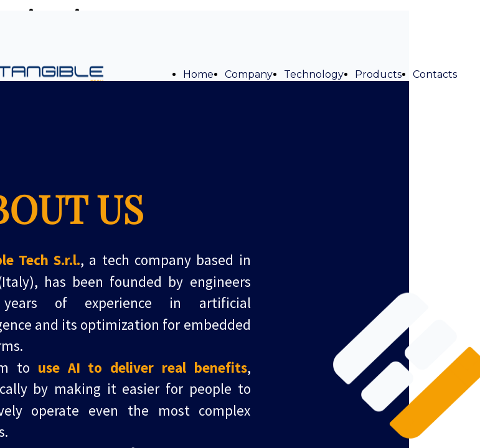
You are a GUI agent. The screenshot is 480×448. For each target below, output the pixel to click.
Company (249, 74)
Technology (314, 74)
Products (378, 74)
